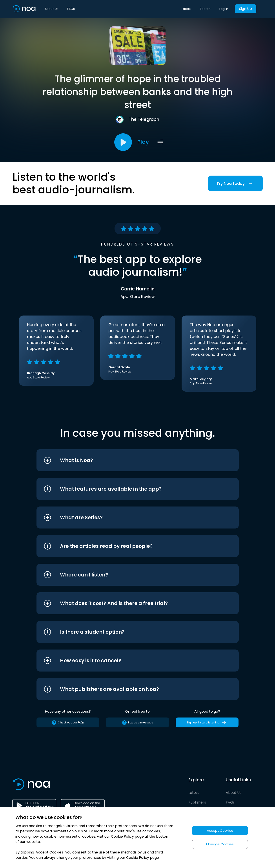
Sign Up (246, 9)
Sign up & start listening (207, 723)
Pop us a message (137, 723)
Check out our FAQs (68, 723)
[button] (129, 460)
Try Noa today (235, 183)
